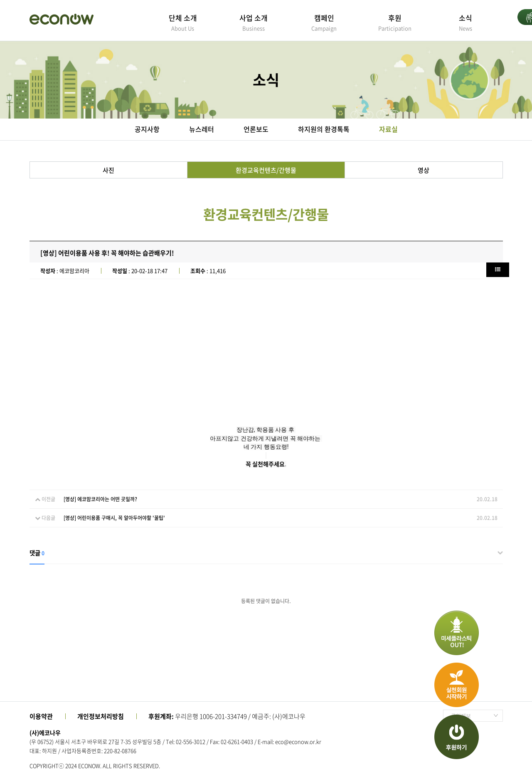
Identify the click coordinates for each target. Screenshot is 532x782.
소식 (465, 22)
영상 (424, 170)
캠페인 (324, 22)
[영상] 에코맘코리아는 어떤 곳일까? (100, 499)
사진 (108, 170)
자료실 (388, 129)
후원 (395, 22)
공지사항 (147, 129)
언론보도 (256, 129)
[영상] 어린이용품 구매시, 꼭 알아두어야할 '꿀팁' (114, 518)
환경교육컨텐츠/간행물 (266, 170)
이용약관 (41, 716)
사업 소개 (254, 22)
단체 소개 (183, 22)
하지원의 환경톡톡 (324, 129)
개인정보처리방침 (101, 716)
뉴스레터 (202, 129)
